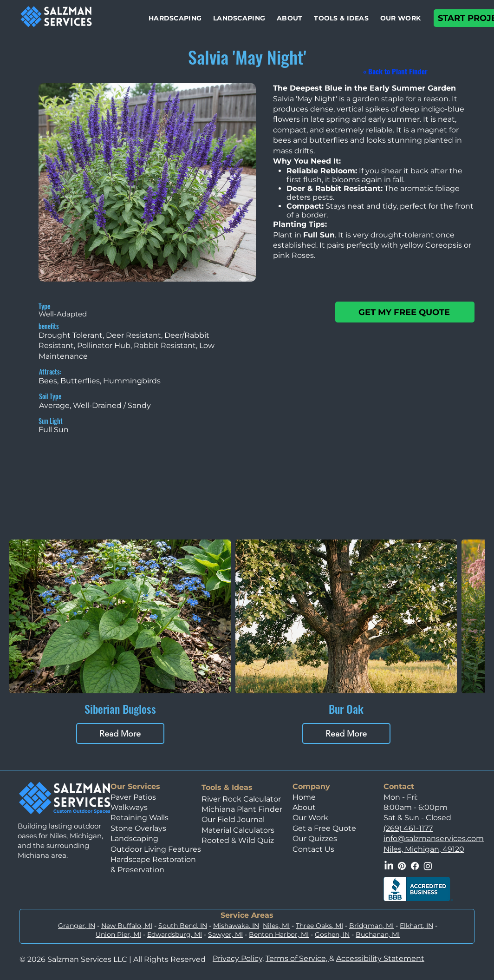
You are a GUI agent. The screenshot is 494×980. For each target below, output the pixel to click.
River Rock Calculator (241, 799)
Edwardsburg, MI (175, 934)
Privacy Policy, (238, 958)
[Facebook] (415, 866)
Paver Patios (133, 797)
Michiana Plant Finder (243, 809)
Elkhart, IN (416, 926)
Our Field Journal (233, 819)
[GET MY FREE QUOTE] (405, 312)
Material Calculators (238, 830)
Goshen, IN (332, 934)
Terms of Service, (297, 958)
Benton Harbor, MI (279, 934)
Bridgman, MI (371, 926)
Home (304, 797)
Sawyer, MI (225, 934)
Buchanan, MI (378, 934)
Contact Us (313, 849)
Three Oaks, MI (319, 926)
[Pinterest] (402, 866)
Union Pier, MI (118, 934)
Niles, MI (276, 926)
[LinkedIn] (389, 866)
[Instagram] (428, 866)
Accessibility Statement (380, 958)
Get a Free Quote (324, 828)
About (304, 807)
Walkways (129, 807)
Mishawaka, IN (236, 926)
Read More (120, 734)
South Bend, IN (183, 926)
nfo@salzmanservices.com (435, 839)
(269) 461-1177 (408, 828)
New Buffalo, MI (127, 926)
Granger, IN (77, 926)
